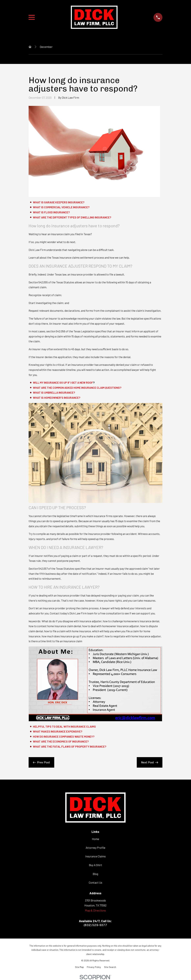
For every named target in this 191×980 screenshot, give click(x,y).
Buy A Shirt (95, 865)
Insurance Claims (95, 856)
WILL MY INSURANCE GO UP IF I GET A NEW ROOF (63, 382)
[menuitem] (79, 967)
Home (95, 839)
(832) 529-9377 (95, 925)
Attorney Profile (95, 848)
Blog (95, 874)
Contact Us (95, 882)
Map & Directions (95, 910)
